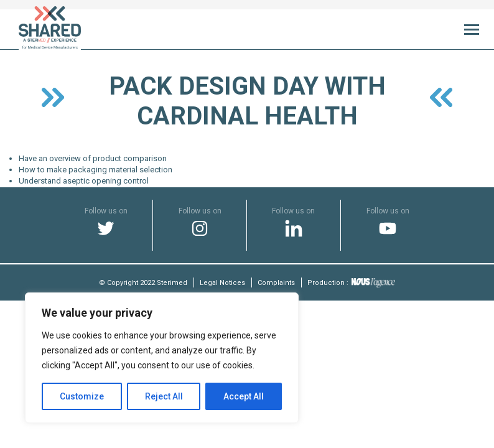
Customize (82, 396)
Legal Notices (222, 283)
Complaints (276, 283)
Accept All (244, 396)
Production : (351, 283)
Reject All (164, 396)
